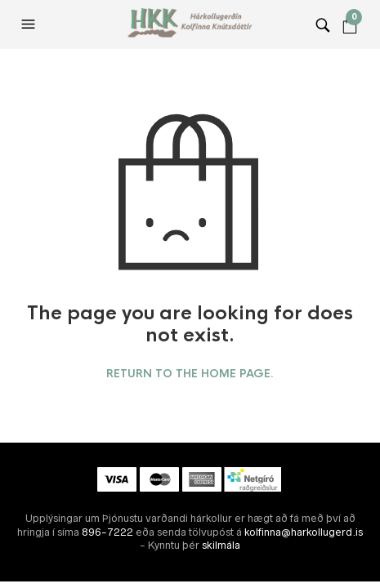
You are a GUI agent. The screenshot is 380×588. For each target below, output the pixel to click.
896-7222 (107, 532)
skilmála (221, 545)
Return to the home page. (190, 374)
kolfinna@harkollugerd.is (304, 532)
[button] (30, 24)
